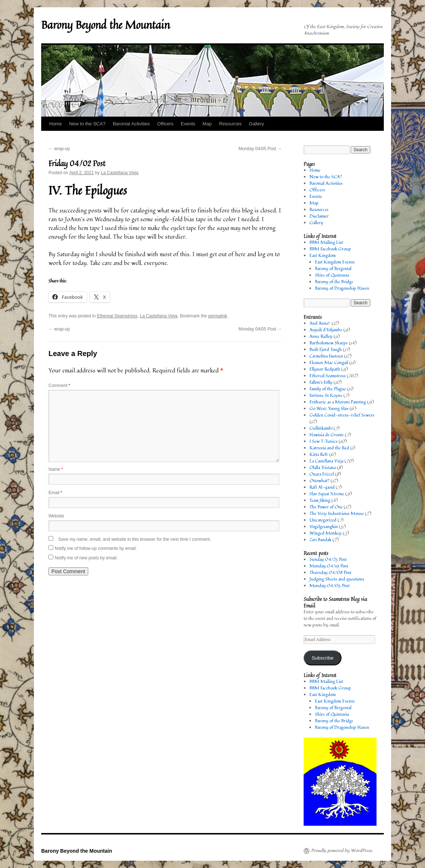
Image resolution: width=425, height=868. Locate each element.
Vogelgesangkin (324, 527)
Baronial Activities (131, 124)
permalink (218, 316)
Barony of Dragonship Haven (342, 288)
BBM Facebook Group (330, 249)
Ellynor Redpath (325, 369)
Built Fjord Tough (326, 350)
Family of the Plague (328, 389)
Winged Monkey (325, 533)
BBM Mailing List (326, 243)
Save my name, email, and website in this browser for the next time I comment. (135, 539)
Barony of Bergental (333, 269)
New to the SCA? (87, 124)
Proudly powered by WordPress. (342, 851)
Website (56, 516)
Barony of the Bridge (334, 282)
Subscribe (323, 658)
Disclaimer (319, 216)
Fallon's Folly (321, 382)
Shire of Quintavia (332, 275)
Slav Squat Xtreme (327, 494)
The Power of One (326, 507)
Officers (165, 124)
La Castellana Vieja (119, 173)
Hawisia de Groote (327, 435)
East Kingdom (323, 256)
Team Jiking (320, 501)
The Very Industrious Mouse (337, 514)
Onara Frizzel (322, 474)
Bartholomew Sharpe (329, 343)
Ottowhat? (319, 481)
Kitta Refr (319, 455)
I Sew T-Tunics (323, 441)
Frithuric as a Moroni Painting (338, 402)
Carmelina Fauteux (326, 356)
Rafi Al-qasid (322, 487)
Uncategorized (323, 520)
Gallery (256, 124)
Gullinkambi (321, 428)
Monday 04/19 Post (329, 566)
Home (56, 124)
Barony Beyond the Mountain (106, 25)
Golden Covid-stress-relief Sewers (342, 415)
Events (188, 124)
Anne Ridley (321, 337)
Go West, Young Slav (329, 409)
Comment (59, 386)
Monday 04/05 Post (260, 149)
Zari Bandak (320, 540)
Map (207, 124)
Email (55, 493)
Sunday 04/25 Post (328, 560)
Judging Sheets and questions (337, 579)
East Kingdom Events (335, 262)
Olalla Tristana (323, 468)
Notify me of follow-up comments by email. (96, 548)
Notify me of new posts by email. (86, 558)
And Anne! (320, 323)
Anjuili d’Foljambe (326, 330)
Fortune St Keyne (326, 396)
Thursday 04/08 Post (330, 573)
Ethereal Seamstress (117, 316)
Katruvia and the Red (329, 448)
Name (56, 469)
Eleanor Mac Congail (329, 363)
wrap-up (59, 149)
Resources (230, 124)
